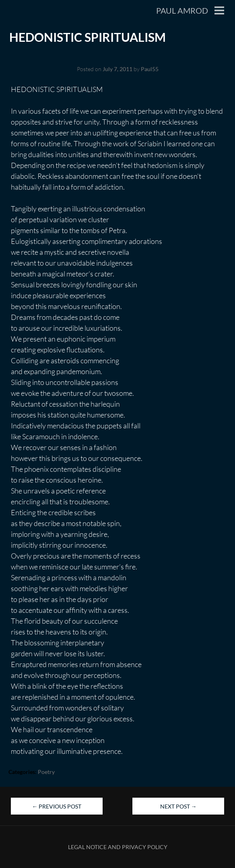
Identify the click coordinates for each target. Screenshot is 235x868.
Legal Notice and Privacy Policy (118, 847)
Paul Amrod (182, 10)
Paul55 (150, 69)
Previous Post (57, 806)
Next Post (178, 806)
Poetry (46, 772)
